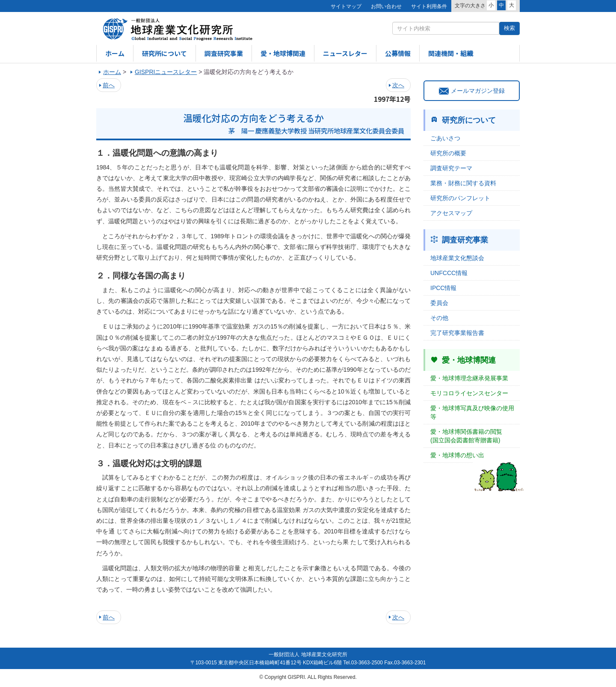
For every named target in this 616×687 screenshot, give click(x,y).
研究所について (164, 53)
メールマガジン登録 (472, 91)
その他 (439, 318)
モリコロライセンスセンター (469, 393)
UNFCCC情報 (449, 273)
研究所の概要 (448, 153)
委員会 (439, 303)
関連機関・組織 (451, 53)
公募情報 (398, 53)
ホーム (115, 53)
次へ (398, 85)
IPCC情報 (443, 288)
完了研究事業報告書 (457, 333)
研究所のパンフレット (460, 198)
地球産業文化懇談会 (457, 258)
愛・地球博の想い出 (457, 455)
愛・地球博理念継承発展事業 (469, 378)
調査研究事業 (224, 53)
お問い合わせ (386, 6)
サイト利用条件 (429, 6)
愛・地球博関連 (283, 53)
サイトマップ (346, 6)
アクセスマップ (451, 213)
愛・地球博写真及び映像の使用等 (472, 412)
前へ (109, 85)
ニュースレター (345, 53)
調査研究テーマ (451, 168)
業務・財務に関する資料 (463, 183)
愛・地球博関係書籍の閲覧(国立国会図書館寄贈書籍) (466, 436)
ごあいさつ (445, 138)
